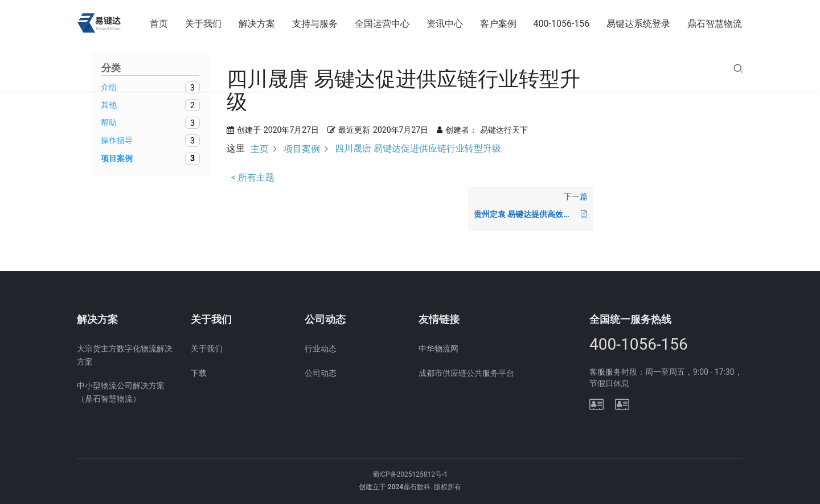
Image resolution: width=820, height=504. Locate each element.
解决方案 (257, 24)
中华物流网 (438, 349)
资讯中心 (445, 24)
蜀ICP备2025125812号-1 (410, 474)
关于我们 (203, 24)
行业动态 (321, 349)
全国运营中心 (382, 24)
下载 (199, 373)
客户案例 (498, 24)
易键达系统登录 (638, 24)
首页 (159, 24)
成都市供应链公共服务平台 (466, 373)
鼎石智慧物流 (715, 24)
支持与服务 (315, 24)
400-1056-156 (562, 24)
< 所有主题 (253, 177)
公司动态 (321, 373)
